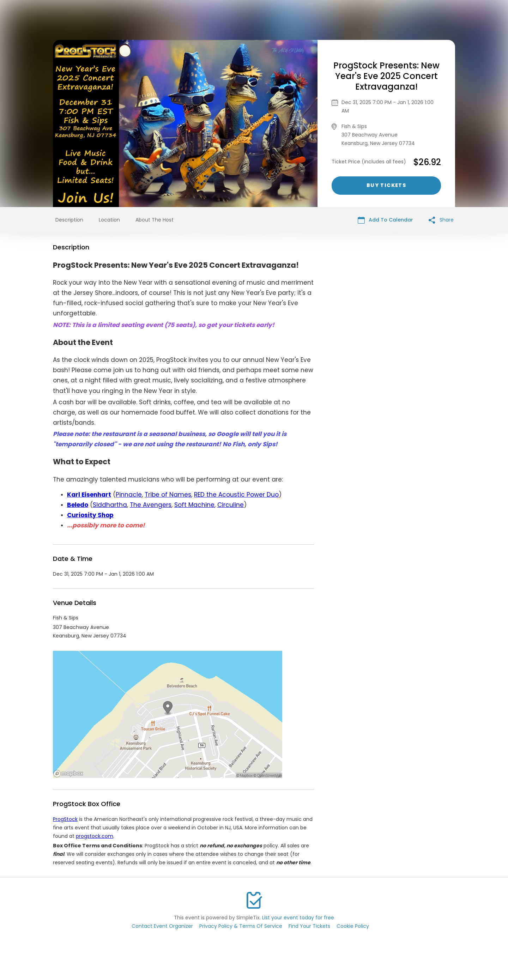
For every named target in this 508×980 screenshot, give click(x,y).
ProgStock (65, 819)
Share (441, 220)
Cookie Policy (353, 926)
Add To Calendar (385, 220)
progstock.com (95, 836)
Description (69, 220)
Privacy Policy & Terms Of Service (241, 926)
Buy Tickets (386, 185)
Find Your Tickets (309, 926)
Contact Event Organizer (162, 926)
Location (109, 220)
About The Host (155, 220)
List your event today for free (298, 918)
